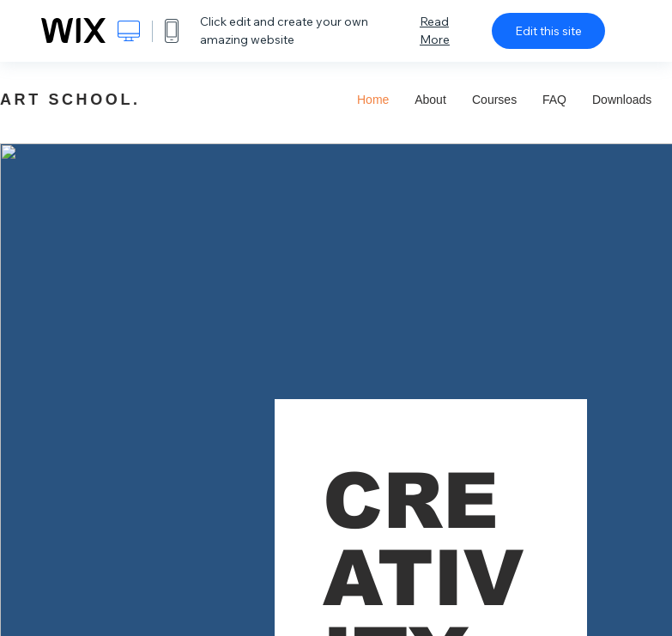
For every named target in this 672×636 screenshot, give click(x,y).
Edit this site (548, 31)
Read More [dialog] (435, 30)
